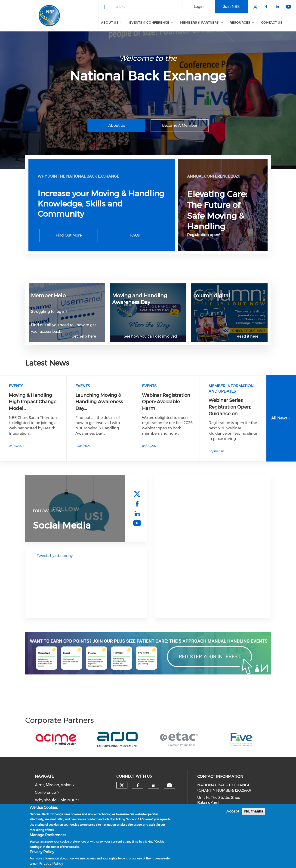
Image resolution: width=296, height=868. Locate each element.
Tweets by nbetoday (55, 556)
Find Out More (69, 235)
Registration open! (203, 235)
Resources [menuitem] (240, 22)
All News (281, 418)
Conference (45, 793)
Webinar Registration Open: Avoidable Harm (166, 402)
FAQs (135, 235)
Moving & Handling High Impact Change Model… (33, 402)
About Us (117, 125)
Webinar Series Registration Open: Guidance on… (230, 407)
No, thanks (254, 811)
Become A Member (180, 125)
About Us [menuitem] (110, 22)
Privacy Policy (51, 863)
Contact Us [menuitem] (272, 22)
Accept (233, 811)
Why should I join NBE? (56, 800)
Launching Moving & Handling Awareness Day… (99, 402)
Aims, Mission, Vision (53, 785)
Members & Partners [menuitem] (199, 22)
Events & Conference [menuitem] (149, 22)
